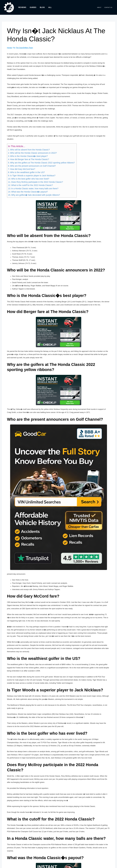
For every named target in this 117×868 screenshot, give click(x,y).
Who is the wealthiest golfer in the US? (27, 172)
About (100, 7)
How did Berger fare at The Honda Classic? (30, 159)
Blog (42, 7)
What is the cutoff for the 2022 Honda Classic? (32, 185)
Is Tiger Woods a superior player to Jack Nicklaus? (33, 176)
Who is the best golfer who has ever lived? (30, 179)
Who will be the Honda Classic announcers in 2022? (33, 153)
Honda (10, 48)
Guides (33, 7)
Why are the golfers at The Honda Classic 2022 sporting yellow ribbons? (42, 163)
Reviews (22, 7)
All (49, 7)
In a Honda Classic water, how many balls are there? (35, 188)
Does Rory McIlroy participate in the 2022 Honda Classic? (37, 182)
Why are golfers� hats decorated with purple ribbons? (36, 195)
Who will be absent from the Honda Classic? (30, 150)
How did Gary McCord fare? (23, 169)
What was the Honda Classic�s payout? (30, 192)
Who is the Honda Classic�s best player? (29, 156)
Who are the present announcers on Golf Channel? (33, 166)
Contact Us (109, 7)
